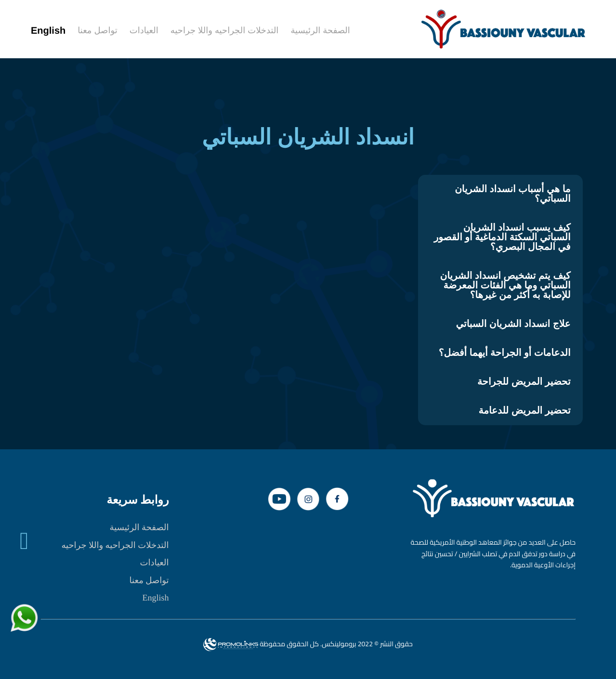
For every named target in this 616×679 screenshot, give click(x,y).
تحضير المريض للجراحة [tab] (524, 382)
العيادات (154, 562)
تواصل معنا (149, 580)
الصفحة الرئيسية (139, 527)
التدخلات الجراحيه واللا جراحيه (115, 545)
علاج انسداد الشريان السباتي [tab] (513, 324)
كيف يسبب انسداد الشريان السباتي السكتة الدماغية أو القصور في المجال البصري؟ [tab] (502, 237)
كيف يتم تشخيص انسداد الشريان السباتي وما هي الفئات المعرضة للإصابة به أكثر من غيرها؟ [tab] (505, 286)
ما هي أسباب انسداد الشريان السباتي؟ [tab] (512, 194)
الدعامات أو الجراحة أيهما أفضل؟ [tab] (505, 353)
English (156, 598)
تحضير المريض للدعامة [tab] (525, 411)
